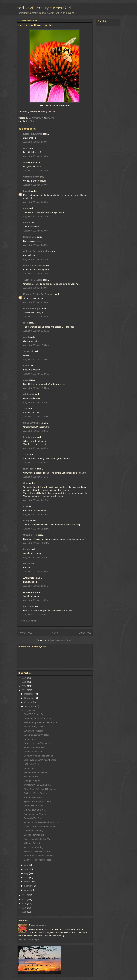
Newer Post (25, 633)
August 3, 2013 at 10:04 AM (36, 345)
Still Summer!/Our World (35, 772)
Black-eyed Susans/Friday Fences (40, 760)
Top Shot (30, 121)
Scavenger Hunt (31, 777)
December (30, 694)
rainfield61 (29, 394)
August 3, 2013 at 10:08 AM (36, 359)
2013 (24, 690)
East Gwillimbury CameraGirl (44, 8)
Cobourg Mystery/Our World (37, 743)
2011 (24, 899)
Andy (26, 148)
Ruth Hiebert (30, 469)
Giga (26, 483)
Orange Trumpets (32, 781)
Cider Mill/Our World (33, 806)
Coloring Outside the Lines (37, 251)
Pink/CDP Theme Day (34, 714)
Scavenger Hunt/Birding (35, 814)
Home (55, 633)
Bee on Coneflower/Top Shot (37, 851)
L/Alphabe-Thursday (33, 831)
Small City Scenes (32, 423)
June (27, 869)
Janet (26, 337)
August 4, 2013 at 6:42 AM (36, 572)
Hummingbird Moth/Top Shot (37, 718)
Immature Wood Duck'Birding (38, 785)
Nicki (26, 323)
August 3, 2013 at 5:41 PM (36, 477)
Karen (26, 366)
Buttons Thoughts (32, 308)
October (28, 702)
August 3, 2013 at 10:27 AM (36, 374)
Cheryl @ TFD (30, 535)
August (28, 711)
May (27, 873)
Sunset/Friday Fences (34, 727)
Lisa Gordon (30, 437)
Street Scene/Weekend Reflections (40, 789)
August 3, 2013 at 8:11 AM (36, 216)
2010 (24, 904)
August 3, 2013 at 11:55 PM (36, 543)
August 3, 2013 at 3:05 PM (36, 448)
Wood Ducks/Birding (33, 847)
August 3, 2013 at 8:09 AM (36, 202)
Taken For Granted (33, 280)
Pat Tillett (28, 606)
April (27, 878)
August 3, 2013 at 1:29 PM (36, 431)
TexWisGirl (29, 351)
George (27, 521)
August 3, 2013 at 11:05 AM (36, 402)
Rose (26, 506)
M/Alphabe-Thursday (34, 797)
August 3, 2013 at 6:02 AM (36, 142)
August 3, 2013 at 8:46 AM (36, 245)
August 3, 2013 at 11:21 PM (36, 529)
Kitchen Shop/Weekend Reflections (41, 722)
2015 (24, 682)
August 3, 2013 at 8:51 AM (36, 259)
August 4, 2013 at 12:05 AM (36, 557)
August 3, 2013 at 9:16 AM (36, 302)
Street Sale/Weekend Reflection (39, 856)
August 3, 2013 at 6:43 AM (36, 171)
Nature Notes (30, 739)
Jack (26, 454)
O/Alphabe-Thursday (34, 731)
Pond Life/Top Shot (33, 752)
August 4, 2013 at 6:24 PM (36, 586)
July (26, 865)
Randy (26, 549)
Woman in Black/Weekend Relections (42, 822)
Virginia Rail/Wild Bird (34, 835)
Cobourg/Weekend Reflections (38, 756)
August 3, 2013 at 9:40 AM (36, 317)
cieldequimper (31, 177)
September (30, 706)
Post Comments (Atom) (61, 640)
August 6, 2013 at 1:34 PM (36, 600)
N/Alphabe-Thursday (34, 764)
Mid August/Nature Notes (36, 810)
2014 (24, 686)
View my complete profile (30, 940)
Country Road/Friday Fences (37, 860)
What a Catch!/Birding (34, 747)
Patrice (27, 564)
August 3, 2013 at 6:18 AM (36, 156)
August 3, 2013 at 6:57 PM (36, 514)
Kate (26, 208)
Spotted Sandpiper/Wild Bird (37, 802)
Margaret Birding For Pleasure (39, 294)
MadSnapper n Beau (34, 266)
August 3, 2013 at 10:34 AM (36, 388)
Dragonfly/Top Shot (33, 818)
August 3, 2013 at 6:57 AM (36, 185)
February (29, 886)
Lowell (27, 191)
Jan (25, 409)
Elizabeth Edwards (33, 134)
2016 (24, 678)
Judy (26, 380)
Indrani (27, 223)
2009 (24, 908)
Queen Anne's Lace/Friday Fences (40, 827)
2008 (24, 912)
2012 (24, 895)
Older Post (85, 633)
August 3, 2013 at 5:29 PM (36, 463)
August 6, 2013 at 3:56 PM (36, 615)
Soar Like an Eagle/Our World (38, 839)
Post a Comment (29, 621)
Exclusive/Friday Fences (35, 793)
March (28, 882)
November (30, 698)
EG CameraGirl (38, 925)
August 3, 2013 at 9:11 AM (36, 274)
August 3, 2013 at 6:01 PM (36, 500)
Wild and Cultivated (33, 843)
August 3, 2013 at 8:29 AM (36, 231)
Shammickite (30, 237)
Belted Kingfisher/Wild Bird (36, 735)
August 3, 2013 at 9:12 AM (36, 288)
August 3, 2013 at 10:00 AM (36, 331)
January (28, 890)
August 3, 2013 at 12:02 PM (36, 417)
